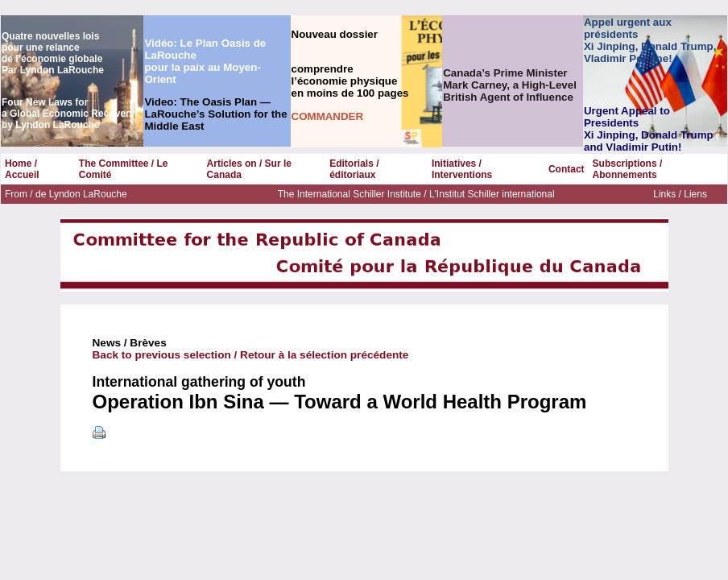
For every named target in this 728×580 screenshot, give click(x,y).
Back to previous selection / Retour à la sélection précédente (251, 355)
